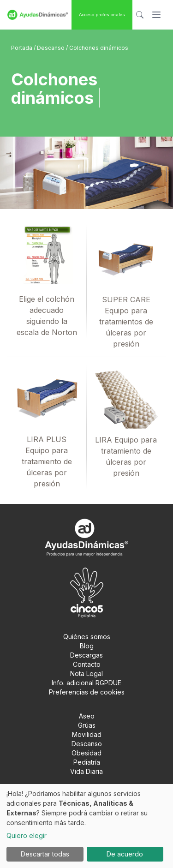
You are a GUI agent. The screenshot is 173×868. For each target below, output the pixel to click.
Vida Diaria (86, 771)
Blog (87, 646)
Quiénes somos (87, 637)
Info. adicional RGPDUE (86, 683)
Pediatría (87, 762)
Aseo (87, 716)
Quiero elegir (27, 835)
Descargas (86, 655)
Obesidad (86, 753)
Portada (22, 48)
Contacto (87, 664)
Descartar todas (45, 854)
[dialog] (86, 826)
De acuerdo (125, 854)
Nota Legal (86, 673)
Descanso (51, 48)
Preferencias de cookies (87, 692)
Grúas (87, 725)
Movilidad (87, 734)
